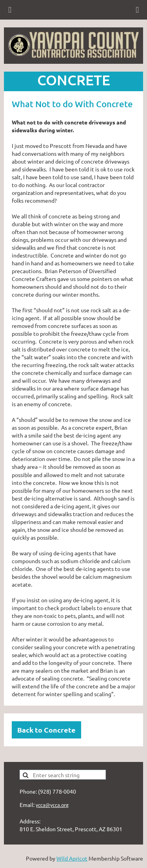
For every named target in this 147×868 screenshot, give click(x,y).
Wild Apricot (72, 858)
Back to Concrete (46, 730)
